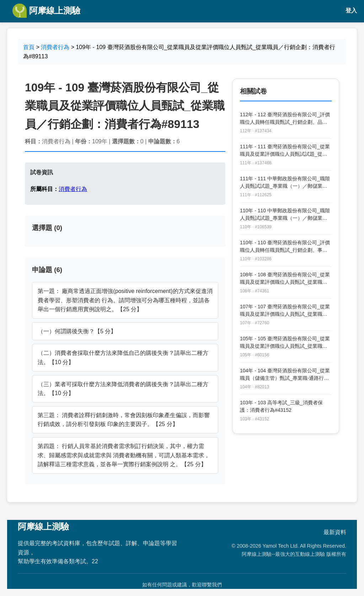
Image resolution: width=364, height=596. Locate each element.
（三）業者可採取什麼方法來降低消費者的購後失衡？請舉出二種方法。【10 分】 (123, 389)
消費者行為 (55, 47)
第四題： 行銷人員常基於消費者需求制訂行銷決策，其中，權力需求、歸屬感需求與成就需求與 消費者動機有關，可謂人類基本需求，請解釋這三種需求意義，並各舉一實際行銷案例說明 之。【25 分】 (124, 455)
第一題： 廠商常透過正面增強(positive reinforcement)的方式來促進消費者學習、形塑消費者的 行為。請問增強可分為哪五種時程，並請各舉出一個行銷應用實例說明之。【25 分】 (125, 300)
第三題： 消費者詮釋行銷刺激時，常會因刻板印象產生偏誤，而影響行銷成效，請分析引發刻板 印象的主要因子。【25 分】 (124, 420)
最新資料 (335, 532)
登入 (351, 10)
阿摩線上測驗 (46, 11)
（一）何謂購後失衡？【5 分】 (77, 331)
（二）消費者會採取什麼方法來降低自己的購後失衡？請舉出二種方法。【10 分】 (123, 358)
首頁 (29, 47)
